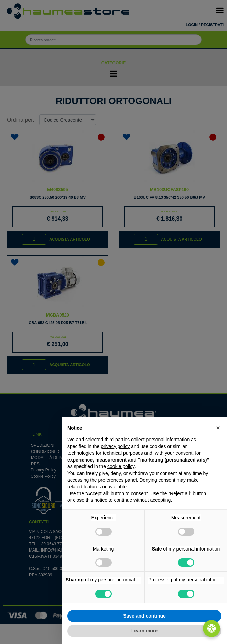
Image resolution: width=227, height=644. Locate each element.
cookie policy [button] (121, 466)
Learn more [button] (144, 631)
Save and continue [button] (144, 616)
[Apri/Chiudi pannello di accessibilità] (212, 629)
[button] (218, 428)
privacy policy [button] (115, 446)
